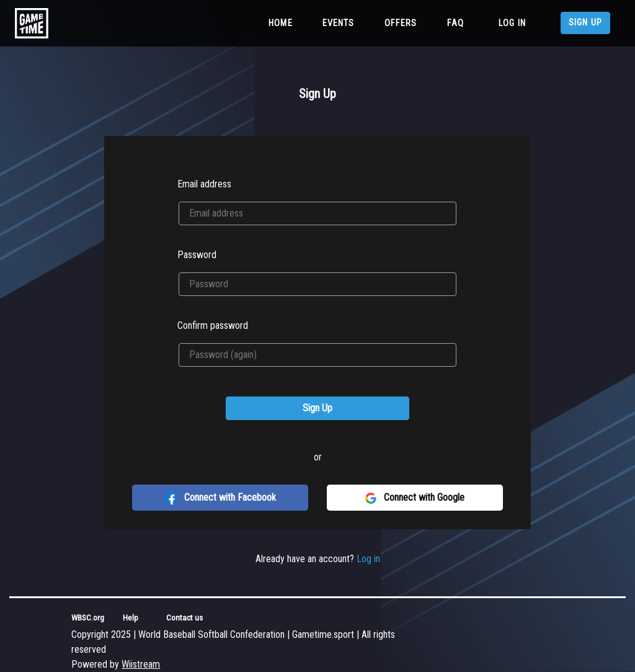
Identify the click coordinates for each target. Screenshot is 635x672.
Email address (204, 184)
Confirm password (213, 325)
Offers (401, 23)
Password (197, 255)
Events (339, 23)
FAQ (455, 23)
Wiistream (141, 664)
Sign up (585, 23)
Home (283, 22)
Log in (512, 23)
